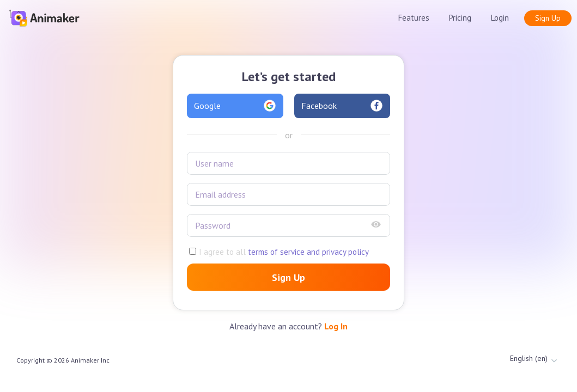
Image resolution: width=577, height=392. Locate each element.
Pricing (460, 18)
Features (414, 18)
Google (235, 106)
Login (500, 18)
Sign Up (548, 18)
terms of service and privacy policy (307, 252)
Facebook (342, 106)
